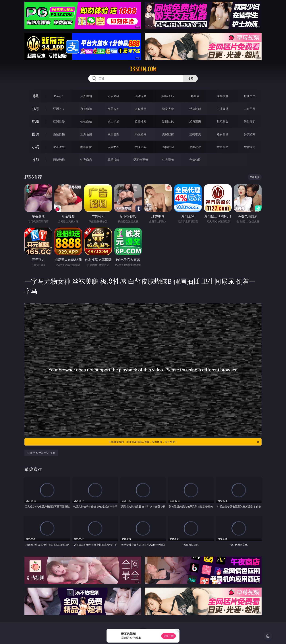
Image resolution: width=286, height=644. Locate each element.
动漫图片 (141, 134)
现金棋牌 (223, 96)
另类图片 (250, 134)
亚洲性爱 (59, 121)
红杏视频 (168, 160)
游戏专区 (141, 96)
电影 (36, 121)
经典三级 (195, 121)
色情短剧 (195, 160)
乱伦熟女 (223, 121)
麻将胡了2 (168, 96)
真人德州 (86, 96)
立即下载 (169, 636)
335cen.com (143, 69)
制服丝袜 (168, 121)
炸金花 (195, 96)
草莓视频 (113, 160)
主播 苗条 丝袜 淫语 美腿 (41, 453)
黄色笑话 (223, 147)
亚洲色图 (86, 134)
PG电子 (59, 96)
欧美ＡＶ (113, 109)
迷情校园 (168, 147)
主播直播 (223, 109)
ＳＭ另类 (250, 109)
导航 (36, 160)
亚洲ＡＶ (59, 109)
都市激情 (59, 147)
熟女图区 (223, 134)
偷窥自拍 (59, 134)
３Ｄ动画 (141, 109)
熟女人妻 (168, 109)
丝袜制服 (195, 109)
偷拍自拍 (86, 121)
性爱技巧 (250, 147)
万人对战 (113, 96)
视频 (36, 109)
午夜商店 (86, 160)
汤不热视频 (141, 160)
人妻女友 (113, 147)
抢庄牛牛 (250, 96)
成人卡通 (113, 121)
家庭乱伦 (86, 147)
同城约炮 (59, 160)
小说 (36, 147)
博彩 (36, 96)
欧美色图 (113, 134)
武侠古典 (141, 147)
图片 (36, 134)
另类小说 (195, 147)
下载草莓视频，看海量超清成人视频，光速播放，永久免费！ (184, 442)
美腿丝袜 (168, 134)
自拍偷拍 (86, 109)
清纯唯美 (195, 134)
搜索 (190, 78)
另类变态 (250, 121)
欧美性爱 (141, 121)
